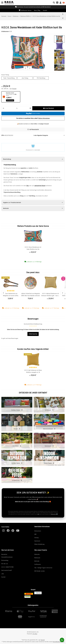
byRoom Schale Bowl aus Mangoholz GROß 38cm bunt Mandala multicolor (31, 295)
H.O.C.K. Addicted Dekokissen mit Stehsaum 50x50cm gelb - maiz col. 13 (51, 295)
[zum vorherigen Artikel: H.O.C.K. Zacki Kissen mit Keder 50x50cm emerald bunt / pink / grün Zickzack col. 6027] (63, 18)
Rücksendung (5, 560)
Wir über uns (5, 564)
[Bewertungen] (11, 291)
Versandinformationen (7, 557)
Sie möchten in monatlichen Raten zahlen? (33, 118)
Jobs (3, 574)
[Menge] (17, 108)
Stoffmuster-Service (25, 10)
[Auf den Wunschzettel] (33, 130)
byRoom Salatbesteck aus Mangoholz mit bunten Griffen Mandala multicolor (11, 295)
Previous (25, 68)
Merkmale (37, 561)
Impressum (37, 541)
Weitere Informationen (44, 118)
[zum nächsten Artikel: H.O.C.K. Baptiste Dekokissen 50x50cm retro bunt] (63, 14)
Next (30, 68)
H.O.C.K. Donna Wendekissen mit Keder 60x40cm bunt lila (33, 248)
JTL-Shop (35, 634)
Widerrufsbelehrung (39, 544)
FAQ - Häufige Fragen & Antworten (43, 568)
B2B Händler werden (40, 571)
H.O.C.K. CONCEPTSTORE (7, 567)
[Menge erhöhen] (30, 108)
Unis (27, 186)
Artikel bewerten (33, 334)
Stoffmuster (38, 564)
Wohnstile (37, 554)
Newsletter (4, 554)
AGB (38, 514)
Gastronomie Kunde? (7, 570)
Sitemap (36, 538)
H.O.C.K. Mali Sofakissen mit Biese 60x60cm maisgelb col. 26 (33, 371)
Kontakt (45, 10)
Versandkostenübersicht (59, 642)
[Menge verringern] (3, 108)
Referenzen (37, 558)
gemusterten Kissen (40, 186)
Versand (14, 89)
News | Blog (37, 10)
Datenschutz (53, 514)
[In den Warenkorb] (48, 108)
